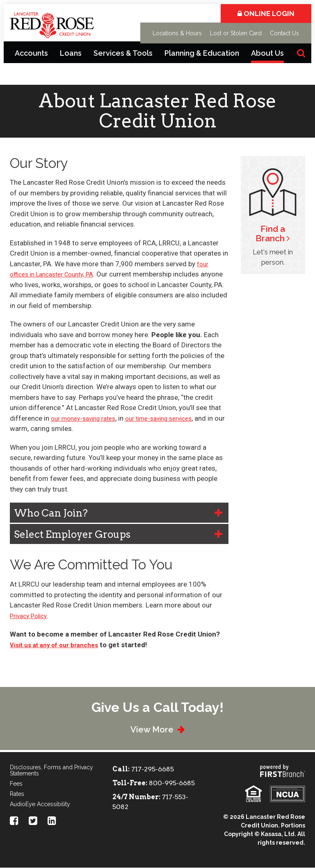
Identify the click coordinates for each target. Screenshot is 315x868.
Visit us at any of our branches (59, 645)
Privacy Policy (31, 616)
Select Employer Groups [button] (72, 534)
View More (151, 729)
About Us (267, 53)
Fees (16, 784)
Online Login (266, 14)
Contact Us (284, 33)
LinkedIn (52, 821)
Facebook (14, 821)
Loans (71, 53)
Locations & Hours (177, 33)
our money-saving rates (87, 418)
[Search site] (301, 53)
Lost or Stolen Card (236, 33)
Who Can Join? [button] (51, 513)
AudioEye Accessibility (40, 805)
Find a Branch (270, 233)
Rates (17, 794)
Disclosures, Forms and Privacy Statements (51, 771)
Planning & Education (202, 53)
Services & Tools (123, 53)
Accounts (31, 53)
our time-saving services (172, 418)
